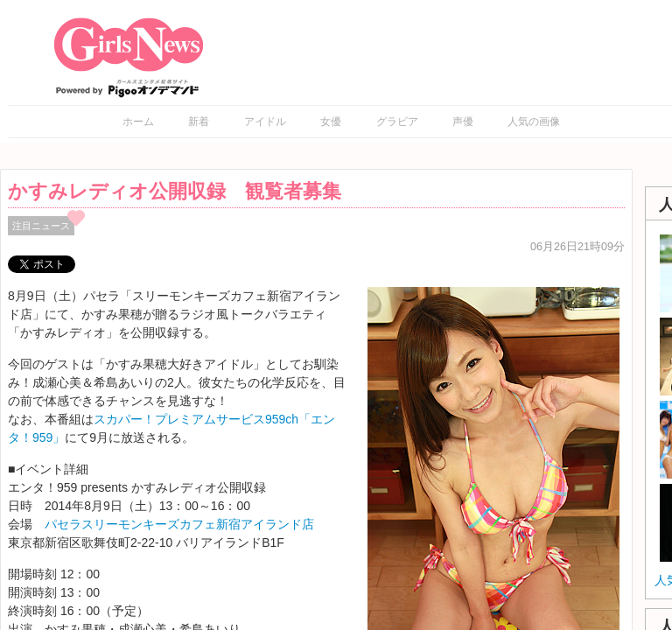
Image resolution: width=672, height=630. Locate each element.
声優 (463, 122)
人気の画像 (534, 122)
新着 (199, 122)
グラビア (397, 122)
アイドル (265, 122)
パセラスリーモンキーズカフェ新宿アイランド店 (179, 524)
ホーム (138, 122)
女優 (331, 122)
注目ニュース (41, 226)
